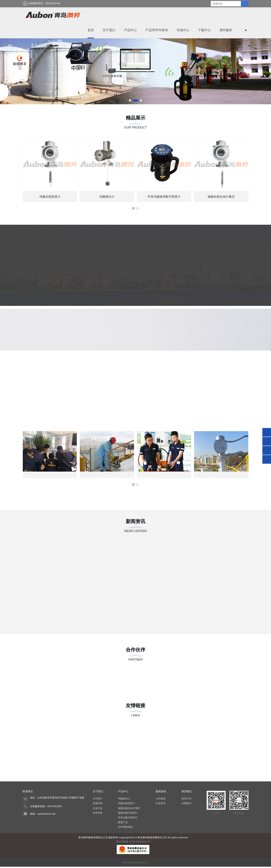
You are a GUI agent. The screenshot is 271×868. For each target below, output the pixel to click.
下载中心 (211, 15)
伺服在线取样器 (164, 220)
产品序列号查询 (163, 15)
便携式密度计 (107, 220)
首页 (97, 15)
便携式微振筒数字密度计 (50, 220)
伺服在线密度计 (221, 220)
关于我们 (115, 15)
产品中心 (137, 15)
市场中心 (189, 15)
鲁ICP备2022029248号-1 (135, 864)
